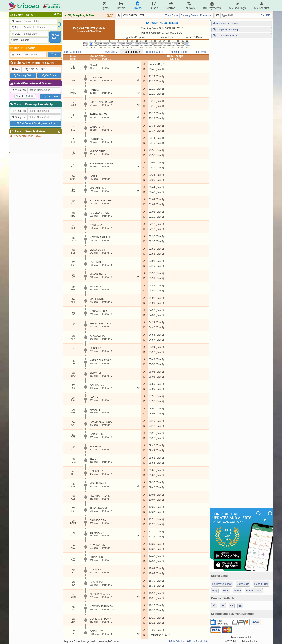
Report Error (261, 584)
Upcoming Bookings (226, 24)
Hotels (121, 6)
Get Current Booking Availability (36, 123)
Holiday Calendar (222, 584)
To (14, 28)
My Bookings (237, 6)
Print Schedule (176, 641)
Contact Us (243, 584)
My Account (262, 6)
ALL (21, 96)
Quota (15, 40)
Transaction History (225, 36)
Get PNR (266, 15)
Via (57, 14)
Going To (18, 117)
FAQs (226, 591)
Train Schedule (132, 52)
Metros (171, 6)
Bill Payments (212, 6)
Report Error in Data (197, 641)
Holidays (189, 6)
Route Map (206, 15)
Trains (137, 6)
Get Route (49, 75)
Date (16, 34)
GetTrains (55, 37)
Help (215, 591)
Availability (111, 52)
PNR (16, 55)
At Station (19, 90)
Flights (104, 6)
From (16, 21)
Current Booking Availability (31, 104)
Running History (178, 52)
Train (16, 69)
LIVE (32, 96)
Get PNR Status (23, 48)
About (238, 591)
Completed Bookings (226, 30)
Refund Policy (254, 591)
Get (54, 55)
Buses (154, 6)
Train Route (22, 63)
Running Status (43, 63)
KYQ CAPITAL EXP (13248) (26, 136)
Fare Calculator (73, 52)
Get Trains (50, 96)
